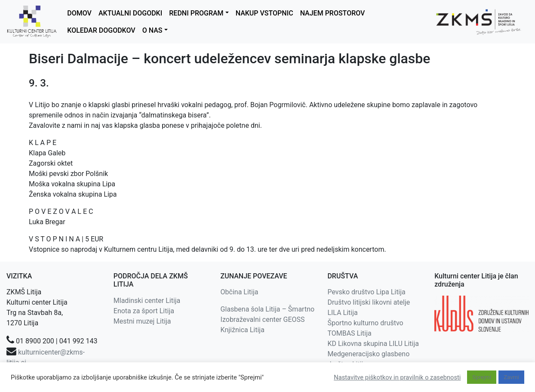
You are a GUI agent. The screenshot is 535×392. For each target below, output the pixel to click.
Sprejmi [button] (482, 377)
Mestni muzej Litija (142, 321)
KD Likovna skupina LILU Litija (373, 344)
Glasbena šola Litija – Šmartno (268, 309)
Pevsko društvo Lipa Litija (366, 292)
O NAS (152, 30)
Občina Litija (240, 292)
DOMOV (79, 13)
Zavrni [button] (511, 377)
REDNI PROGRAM (196, 13)
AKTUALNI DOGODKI (130, 13)
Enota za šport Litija (144, 311)
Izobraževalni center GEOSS (263, 319)
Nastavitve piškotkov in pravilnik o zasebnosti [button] (397, 377)
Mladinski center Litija (147, 301)
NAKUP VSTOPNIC (264, 13)
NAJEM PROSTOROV (333, 13)
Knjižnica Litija (243, 330)
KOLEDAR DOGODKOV (101, 30)
